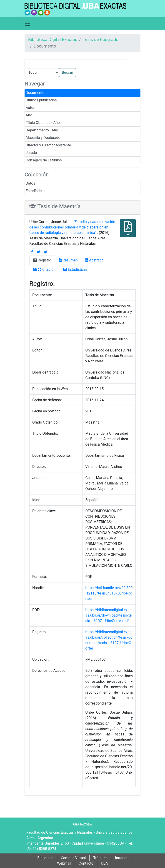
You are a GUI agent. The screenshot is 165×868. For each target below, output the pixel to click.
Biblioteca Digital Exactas (53, 39)
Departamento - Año (42, 130)
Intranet (121, 858)
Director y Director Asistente (48, 145)
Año (29, 115)
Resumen (68, 260)
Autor (30, 108)
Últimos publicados (41, 100)
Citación (44, 270)
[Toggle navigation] (27, 24)
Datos (30, 183)
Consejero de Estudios (44, 160)
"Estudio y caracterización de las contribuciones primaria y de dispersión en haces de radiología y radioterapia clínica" (72, 227)
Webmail (64, 863)
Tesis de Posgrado (101, 39)
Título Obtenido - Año (43, 123)
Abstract (94, 260)
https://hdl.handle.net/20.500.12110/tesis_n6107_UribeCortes (109, 593)
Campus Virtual (73, 858)
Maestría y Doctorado (43, 138)
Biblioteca (45, 858)
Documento (35, 93)
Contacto (86, 863)
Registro (42, 260)
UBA (104, 863)
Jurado (31, 153)
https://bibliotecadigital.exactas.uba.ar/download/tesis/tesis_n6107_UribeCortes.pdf (109, 615)
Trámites (100, 858)
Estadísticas (36, 191)
